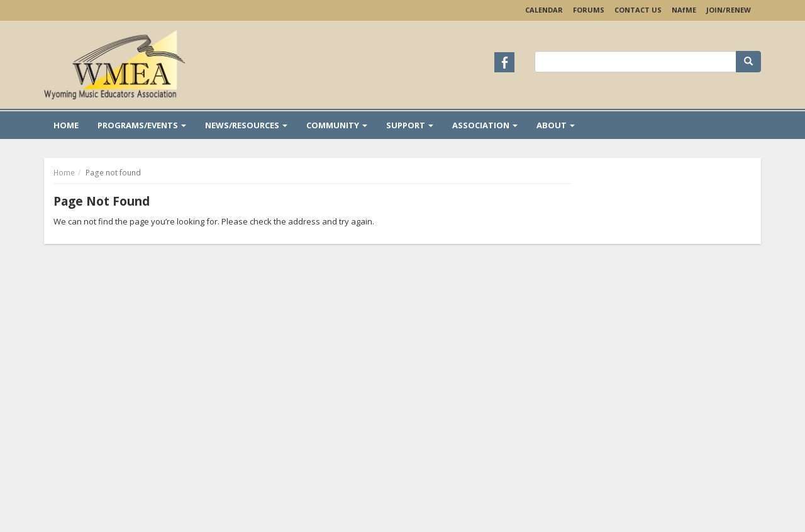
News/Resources (246, 125)
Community (337, 125)
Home (66, 125)
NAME (684, 10)
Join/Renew (729, 10)
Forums (589, 10)
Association (485, 125)
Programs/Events (142, 125)
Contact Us (638, 10)
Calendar (544, 10)
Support (410, 125)
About (556, 125)
